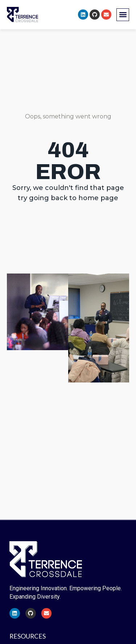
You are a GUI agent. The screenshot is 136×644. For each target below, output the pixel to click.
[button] (123, 15)
